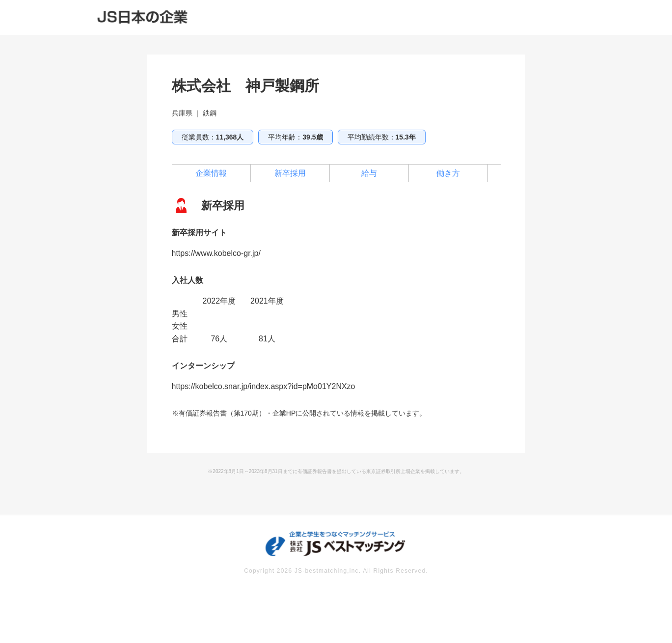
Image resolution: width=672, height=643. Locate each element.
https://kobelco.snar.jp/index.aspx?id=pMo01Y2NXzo (264, 386)
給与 (369, 173)
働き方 (448, 173)
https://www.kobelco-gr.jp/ (216, 253)
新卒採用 (290, 173)
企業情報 (211, 173)
